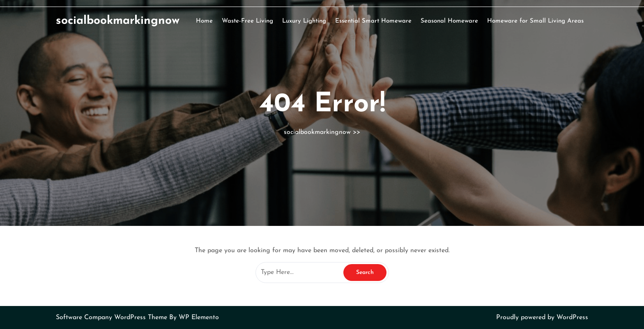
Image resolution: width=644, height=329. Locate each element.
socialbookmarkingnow (118, 21)
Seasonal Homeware (449, 21)
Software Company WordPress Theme (113, 317)
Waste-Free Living (247, 21)
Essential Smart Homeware (373, 21)
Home (204, 21)
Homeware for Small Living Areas (535, 21)
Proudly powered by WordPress (542, 317)
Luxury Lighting (304, 21)
